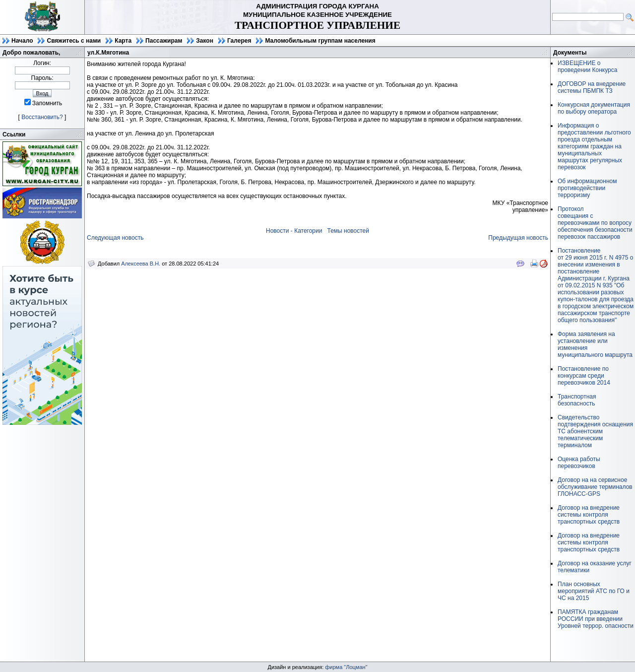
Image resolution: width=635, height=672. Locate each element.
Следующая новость (115, 238)
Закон (205, 41)
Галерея (239, 41)
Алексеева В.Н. (141, 264)
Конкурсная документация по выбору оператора (594, 108)
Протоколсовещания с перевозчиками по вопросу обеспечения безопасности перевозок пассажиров (595, 223)
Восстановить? (42, 117)
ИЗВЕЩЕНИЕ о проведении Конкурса (587, 67)
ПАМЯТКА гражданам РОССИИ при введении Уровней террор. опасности (596, 619)
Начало (22, 41)
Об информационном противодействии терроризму (587, 188)
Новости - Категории (294, 231)
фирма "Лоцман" (346, 667)
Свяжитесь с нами (74, 41)
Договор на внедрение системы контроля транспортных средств (589, 515)
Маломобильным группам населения (320, 41)
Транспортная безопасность (577, 400)
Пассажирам (164, 41)
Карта (123, 41)
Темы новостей (348, 231)
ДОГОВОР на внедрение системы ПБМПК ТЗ (592, 87)
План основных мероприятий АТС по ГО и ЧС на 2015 (594, 591)
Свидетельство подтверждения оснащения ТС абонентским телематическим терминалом (595, 431)
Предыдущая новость (518, 238)
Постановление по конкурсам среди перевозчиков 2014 (584, 376)
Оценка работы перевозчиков (579, 463)
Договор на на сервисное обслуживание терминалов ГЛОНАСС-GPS (595, 487)
